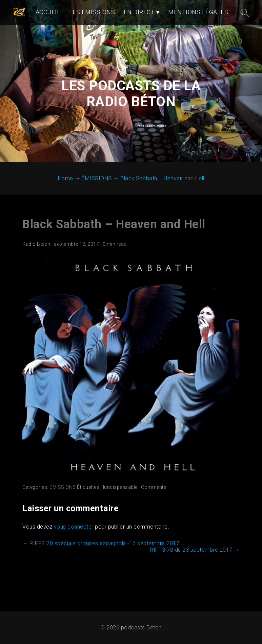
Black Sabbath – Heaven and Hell (114, 224)
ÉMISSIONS (63, 487)
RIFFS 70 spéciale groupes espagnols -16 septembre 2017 (101, 543)
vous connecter (74, 527)
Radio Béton (36, 244)
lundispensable (120, 487)
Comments (154, 487)
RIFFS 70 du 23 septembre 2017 (195, 550)
